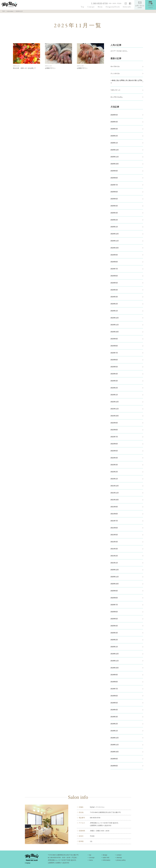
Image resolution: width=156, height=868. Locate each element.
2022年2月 (114, 472)
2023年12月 (115, 318)
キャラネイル (115, 66)
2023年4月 (114, 374)
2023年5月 (114, 367)
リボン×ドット (115, 90)
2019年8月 (114, 682)
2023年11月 (115, 325)
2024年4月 (114, 290)
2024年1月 (114, 311)
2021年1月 (114, 563)
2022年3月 (114, 465)
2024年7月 (114, 269)
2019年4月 (114, 710)
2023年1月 (114, 395)
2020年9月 (114, 591)
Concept (91, 7)
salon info (106, 858)
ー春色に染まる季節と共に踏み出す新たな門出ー (126, 82)
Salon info (127, 7)
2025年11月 (115, 157)
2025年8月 (114, 178)
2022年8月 (114, 430)
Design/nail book (113, 7)
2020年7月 (114, 605)
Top (82, 7)
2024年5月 (114, 283)
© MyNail (28, 863)
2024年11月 (115, 241)
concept (92, 858)
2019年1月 (114, 731)
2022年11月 (115, 409)
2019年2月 (114, 724)
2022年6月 (114, 444)
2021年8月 (114, 514)
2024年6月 (114, 276)
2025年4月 (114, 206)
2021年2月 (114, 556)
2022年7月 (114, 437)
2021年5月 (114, 535)
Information (10, 11)
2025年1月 (114, 227)
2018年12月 (115, 738)
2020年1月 (114, 647)
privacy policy (121, 860)
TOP (3, 11)
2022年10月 (115, 416)
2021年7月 (114, 521)
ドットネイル (115, 73)
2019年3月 (114, 717)
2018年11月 (115, 745)
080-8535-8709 (100, 3)
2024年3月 (114, 297)
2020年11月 (115, 577)
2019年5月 (114, 703)
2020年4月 (114, 626)
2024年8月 (114, 262)
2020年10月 (115, 584)
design (105, 855)
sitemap (119, 858)
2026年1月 (114, 143)
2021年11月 (115, 493)
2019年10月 (115, 668)
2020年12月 (115, 570)
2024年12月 (115, 234)
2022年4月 (114, 458)
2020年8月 (114, 598)
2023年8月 (114, 346)
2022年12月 (115, 402)
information (107, 860)
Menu (100, 7)
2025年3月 (114, 213)
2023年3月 (114, 381)
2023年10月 (115, 332)
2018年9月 (114, 759)
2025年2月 (114, 220)
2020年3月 (114, 633)
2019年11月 (115, 661)
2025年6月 (114, 192)
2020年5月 (114, 619)
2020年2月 (114, 640)
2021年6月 (114, 528)
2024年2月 (114, 304)
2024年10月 (115, 248)
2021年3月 (114, 549)
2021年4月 (114, 542)
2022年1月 (114, 479)
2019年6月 (114, 696)
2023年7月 (114, 353)
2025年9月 (114, 171)
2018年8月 (114, 766)
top (90, 855)
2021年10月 (115, 500)
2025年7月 (114, 185)
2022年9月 (114, 423)
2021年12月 (115, 486)
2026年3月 (114, 129)
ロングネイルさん (117, 97)
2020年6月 (114, 612)
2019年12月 (115, 654)
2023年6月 (114, 360)
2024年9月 (114, 255)
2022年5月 (114, 451)
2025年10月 (115, 164)
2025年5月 (114, 199)
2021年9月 (114, 507)
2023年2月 (114, 388)
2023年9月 (114, 339)
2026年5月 (114, 115)
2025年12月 (115, 150)
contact (119, 855)
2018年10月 (115, 752)
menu (91, 860)
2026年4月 (114, 122)
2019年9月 (114, 675)
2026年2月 (114, 136)
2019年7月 (114, 689)
